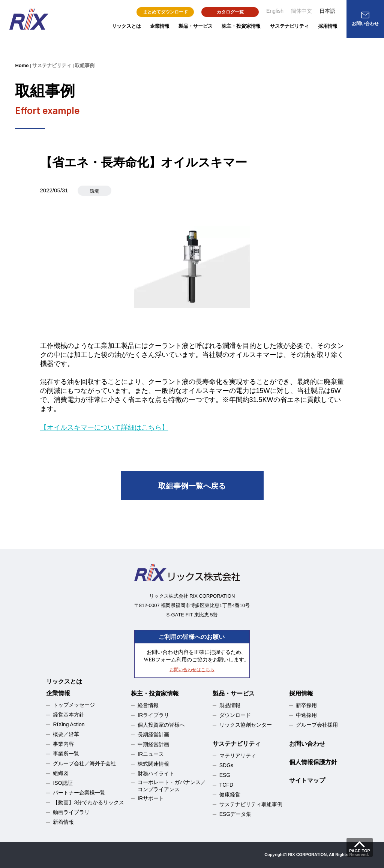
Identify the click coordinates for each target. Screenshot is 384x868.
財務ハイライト (156, 774)
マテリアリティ (238, 756)
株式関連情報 (153, 764)
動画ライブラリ (71, 812)
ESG (225, 775)
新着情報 (63, 822)
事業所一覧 (66, 754)
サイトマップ (307, 780)
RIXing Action (69, 724)
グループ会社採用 (317, 725)
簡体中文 (301, 11)
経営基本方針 (69, 715)
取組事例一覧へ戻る (192, 486)
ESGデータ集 (235, 814)
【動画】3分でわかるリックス (88, 802)
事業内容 (63, 744)
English (275, 11)
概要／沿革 (66, 734)
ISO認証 (63, 783)
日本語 (327, 11)
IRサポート (151, 798)
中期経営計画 (153, 744)
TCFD (226, 785)
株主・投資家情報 (241, 26)
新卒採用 (306, 705)
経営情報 (148, 705)
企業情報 (160, 26)
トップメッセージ (74, 705)
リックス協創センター (246, 725)
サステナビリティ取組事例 (251, 804)
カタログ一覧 (230, 12)
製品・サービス (196, 26)
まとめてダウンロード (165, 12)
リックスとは (126, 26)
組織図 (61, 773)
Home (22, 65)
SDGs (226, 765)
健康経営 (230, 795)
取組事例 (85, 65)
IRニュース (151, 754)
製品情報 (230, 705)
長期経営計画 (153, 735)
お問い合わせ (307, 744)
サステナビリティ (289, 26)
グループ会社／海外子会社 (84, 763)
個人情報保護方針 (313, 762)
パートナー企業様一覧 (79, 793)
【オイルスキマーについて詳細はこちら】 (104, 427)
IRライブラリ (153, 715)
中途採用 (306, 715)
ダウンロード (235, 715)
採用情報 (328, 26)
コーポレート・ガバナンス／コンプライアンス (172, 786)
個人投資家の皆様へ (161, 725)
